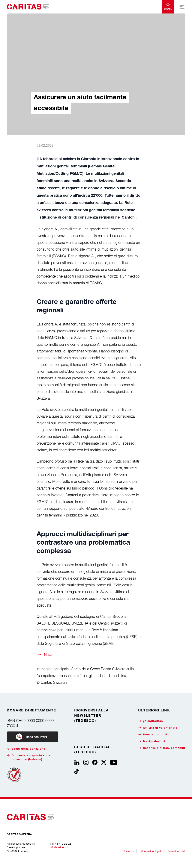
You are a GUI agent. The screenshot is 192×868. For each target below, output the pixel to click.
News (49, 655)
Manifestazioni (152, 741)
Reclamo (128, 851)
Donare (168, 6)
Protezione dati (176, 851)
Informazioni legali (150, 851)
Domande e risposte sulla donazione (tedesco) (29, 757)
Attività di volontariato (158, 728)
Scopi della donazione (26, 749)
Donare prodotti (153, 735)
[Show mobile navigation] (182, 7)
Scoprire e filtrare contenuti (162, 748)
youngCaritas (151, 721)
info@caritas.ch (59, 847)
